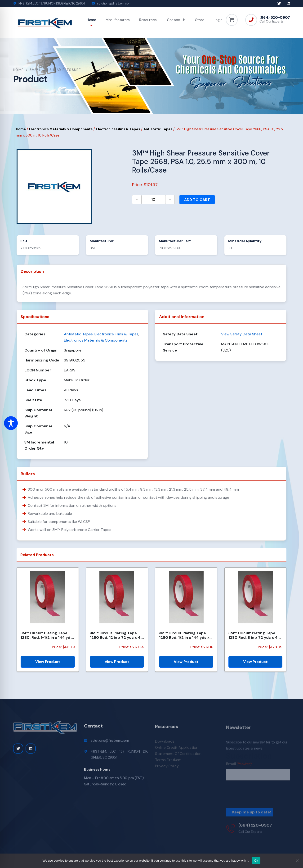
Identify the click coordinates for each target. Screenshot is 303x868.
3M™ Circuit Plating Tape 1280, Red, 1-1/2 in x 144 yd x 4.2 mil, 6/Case (47, 635)
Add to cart (197, 200)
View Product (48, 662)
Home (91, 20)
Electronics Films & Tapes (118, 129)
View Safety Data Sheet (242, 334)
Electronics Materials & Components (61, 129)
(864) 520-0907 (275, 18)
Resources (148, 20)
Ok (256, 861)
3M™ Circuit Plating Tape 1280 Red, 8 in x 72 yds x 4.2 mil (255, 635)
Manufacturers (118, 20)
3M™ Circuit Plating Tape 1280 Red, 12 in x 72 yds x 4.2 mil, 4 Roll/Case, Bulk (117, 635)
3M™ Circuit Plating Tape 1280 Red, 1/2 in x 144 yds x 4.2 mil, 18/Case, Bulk (184, 635)
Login (218, 20)
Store (200, 20)
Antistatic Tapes (158, 129)
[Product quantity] (153, 200)
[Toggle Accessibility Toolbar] (11, 423)
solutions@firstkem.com (114, 3)
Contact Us (176, 20)
